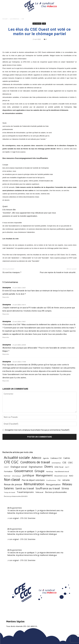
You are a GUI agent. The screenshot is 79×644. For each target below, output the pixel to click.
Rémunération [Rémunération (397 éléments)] (34, 484)
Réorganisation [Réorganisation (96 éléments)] (53, 484)
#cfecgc (37, 513)
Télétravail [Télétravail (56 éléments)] (39, 492)
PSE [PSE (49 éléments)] (59, 480)
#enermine (29, 513)
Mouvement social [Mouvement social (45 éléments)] (61, 476)
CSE (23, 19)
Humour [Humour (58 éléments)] (7, 476)
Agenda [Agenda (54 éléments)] (46, 458)
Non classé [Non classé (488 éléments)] (12, 480)
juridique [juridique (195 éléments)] (28, 475)
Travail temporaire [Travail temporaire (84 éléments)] (25, 492)
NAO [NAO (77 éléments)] (71, 476)
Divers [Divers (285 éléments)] (49, 467)
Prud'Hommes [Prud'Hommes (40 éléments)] (51, 480)
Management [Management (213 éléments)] (44, 475)
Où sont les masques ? (12, 272)
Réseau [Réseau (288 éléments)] (67, 484)
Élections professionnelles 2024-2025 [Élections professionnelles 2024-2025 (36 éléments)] (16, 496)
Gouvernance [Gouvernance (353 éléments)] (24, 471)
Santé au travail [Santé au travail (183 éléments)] (25, 488)
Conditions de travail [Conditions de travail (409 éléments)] (35, 462)
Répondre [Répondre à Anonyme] (6, 297)
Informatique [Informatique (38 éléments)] (17, 476)
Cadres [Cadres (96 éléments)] (67, 458)
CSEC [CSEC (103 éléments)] (70, 463)
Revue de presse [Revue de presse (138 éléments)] (13, 484)
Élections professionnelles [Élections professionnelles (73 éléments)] (56, 492)
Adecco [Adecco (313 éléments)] (36, 458)
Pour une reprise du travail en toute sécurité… (58, 272)
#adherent (44, 513)
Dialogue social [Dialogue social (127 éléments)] (19, 467)
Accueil (5, 19)
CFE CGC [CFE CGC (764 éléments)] (11, 462)
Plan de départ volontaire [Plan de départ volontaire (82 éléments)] (33, 480)
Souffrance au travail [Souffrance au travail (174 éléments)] (48, 488)
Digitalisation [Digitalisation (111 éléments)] (36, 467)
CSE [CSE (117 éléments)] (64, 463)
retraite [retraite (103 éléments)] (66, 480)
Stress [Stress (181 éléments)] (65, 488)
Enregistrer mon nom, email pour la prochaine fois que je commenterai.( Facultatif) (37, 430)
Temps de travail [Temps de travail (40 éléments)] (10, 492)
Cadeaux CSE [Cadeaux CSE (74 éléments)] (56, 458)
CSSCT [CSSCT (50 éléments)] (6, 467)
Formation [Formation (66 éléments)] (8, 471)
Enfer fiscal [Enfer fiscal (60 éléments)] (59, 467)
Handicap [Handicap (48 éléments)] (50, 472)
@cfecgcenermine (15, 508)
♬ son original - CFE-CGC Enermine (21, 518)
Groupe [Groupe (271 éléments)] (39, 471)
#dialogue (53, 513)
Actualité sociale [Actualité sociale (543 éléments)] (17, 457)
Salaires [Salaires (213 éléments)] (9, 488)
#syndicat (20, 513)
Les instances (14, 19)
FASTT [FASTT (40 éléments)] (67, 467)
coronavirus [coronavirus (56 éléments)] (56, 463)
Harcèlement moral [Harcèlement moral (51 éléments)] (62, 471)
